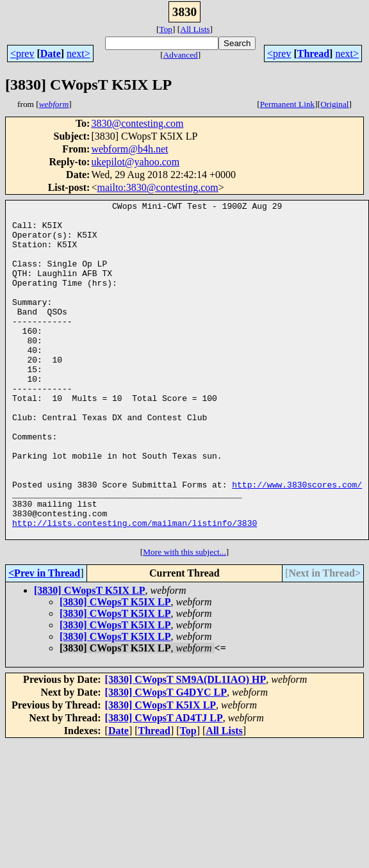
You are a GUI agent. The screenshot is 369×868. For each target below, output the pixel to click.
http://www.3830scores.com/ (297, 542)
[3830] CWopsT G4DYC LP (166, 759)
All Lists (195, 29)
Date (51, 53)
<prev (22, 53)
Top (166, 29)
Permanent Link (288, 104)
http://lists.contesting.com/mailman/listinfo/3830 (135, 588)
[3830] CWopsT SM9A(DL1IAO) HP (186, 747)
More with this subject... (184, 619)
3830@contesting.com (137, 123)
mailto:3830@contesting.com (157, 187)
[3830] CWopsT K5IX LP (90, 658)
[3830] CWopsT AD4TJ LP (164, 785)
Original (334, 104)
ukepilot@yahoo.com (135, 162)
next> (78, 53)
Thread (313, 53)
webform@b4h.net (129, 149)
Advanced (181, 55)
